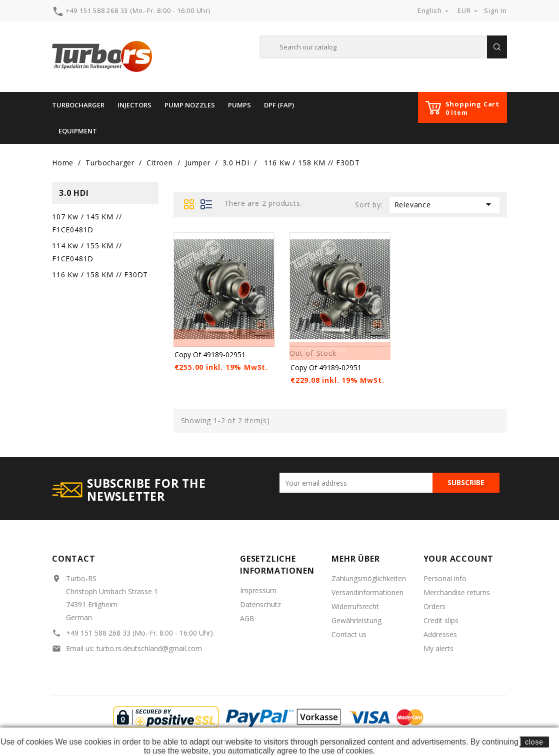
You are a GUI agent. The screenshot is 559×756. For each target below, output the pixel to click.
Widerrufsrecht (355, 606)
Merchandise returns (457, 592)
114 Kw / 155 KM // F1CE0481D (87, 252)
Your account (459, 559)
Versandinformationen (367, 592)
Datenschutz (260, 604)
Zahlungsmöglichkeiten (369, 578)
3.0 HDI (74, 193)
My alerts (438, 648)
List (207, 204)
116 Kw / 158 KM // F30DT (100, 275)
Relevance (444, 204)
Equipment (78, 131)
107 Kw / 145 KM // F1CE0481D (87, 223)
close (534, 742)
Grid (189, 204)
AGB (247, 618)
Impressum (258, 590)
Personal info (445, 578)
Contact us (349, 634)
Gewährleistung (356, 620)
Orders (434, 606)
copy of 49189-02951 (210, 355)
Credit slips (441, 620)
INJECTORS (134, 105)
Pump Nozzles (190, 105)
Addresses (440, 634)
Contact (74, 559)
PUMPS (239, 105)
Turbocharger (78, 105)
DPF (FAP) (279, 105)
